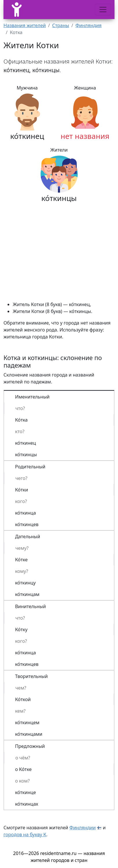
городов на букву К (25, 835)
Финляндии (82, 828)
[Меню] (103, 10)
